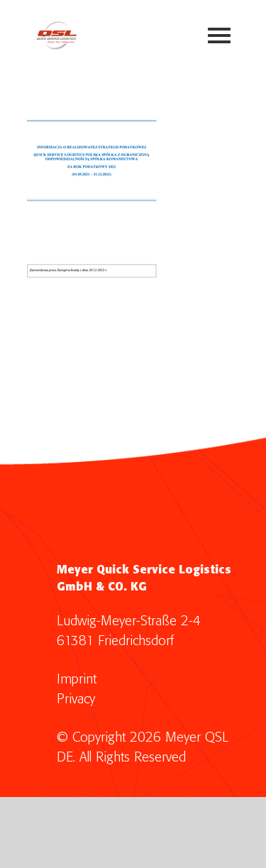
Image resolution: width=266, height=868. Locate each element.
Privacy (76, 699)
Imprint (77, 680)
